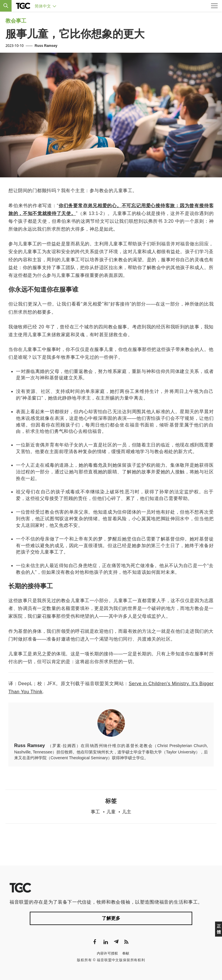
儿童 (111, 812)
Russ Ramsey (46, 46)
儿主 (127, 812)
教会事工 (16, 21)
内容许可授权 (108, 953)
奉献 (126, 953)
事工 (95, 812)
